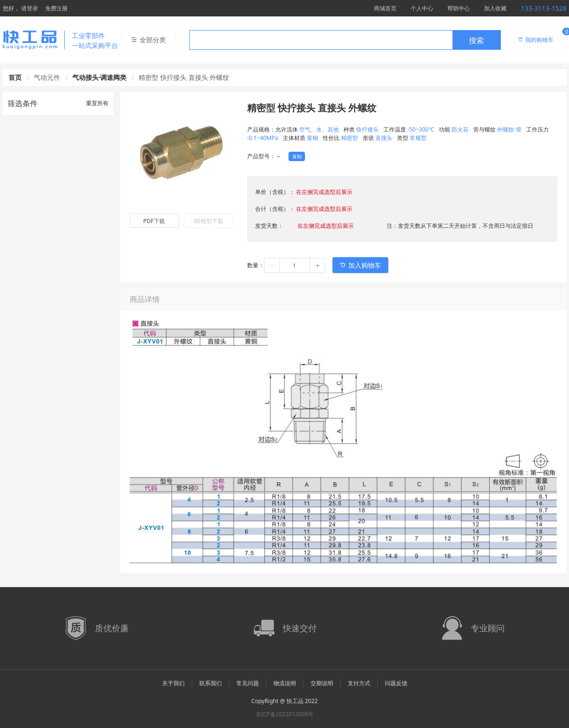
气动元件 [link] (47, 77)
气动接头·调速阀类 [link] (100, 77)
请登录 (30, 8)
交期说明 (322, 683)
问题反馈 (396, 683)
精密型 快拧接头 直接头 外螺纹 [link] (184, 77)
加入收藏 (495, 8)
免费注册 (56, 8)
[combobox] (345, 40)
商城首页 (385, 8)
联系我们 (210, 683)
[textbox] (321, 40)
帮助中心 (459, 8)
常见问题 (248, 683)
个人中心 (422, 8)
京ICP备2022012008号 (285, 714)
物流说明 (285, 683)
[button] (272, 265)
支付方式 (359, 683)
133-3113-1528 (543, 8)
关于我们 (173, 683)
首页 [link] (15, 77)
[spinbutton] (295, 265)
